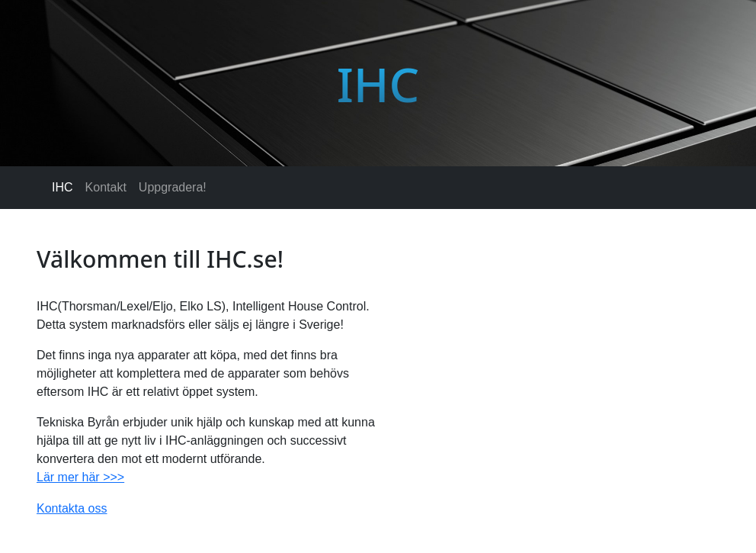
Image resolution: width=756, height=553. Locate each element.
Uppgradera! (173, 187)
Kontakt (106, 187)
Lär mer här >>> (80, 477)
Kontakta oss (72, 508)
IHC (62, 187)
